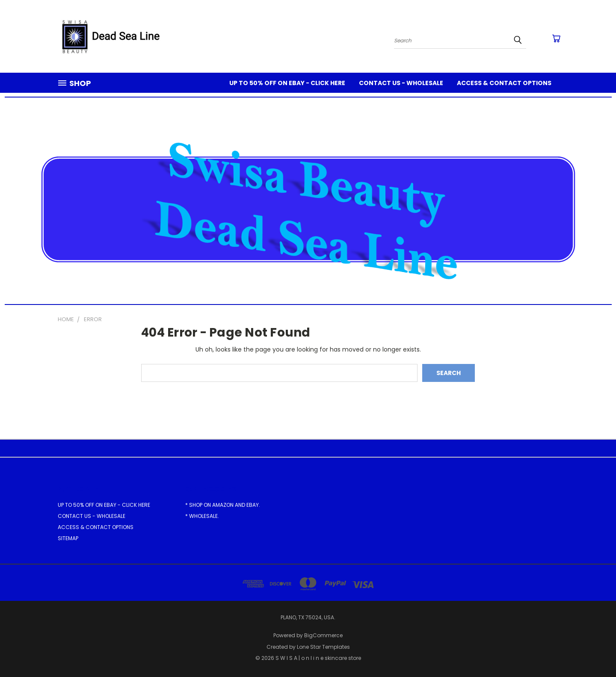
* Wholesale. (202, 516)
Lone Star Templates (323, 647)
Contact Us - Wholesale (401, 83)
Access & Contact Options (504, 83)
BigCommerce (323, 635)
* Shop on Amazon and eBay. (223, 505)
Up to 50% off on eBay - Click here (287, 83)
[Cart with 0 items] (556, 38)
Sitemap (68, 538)
